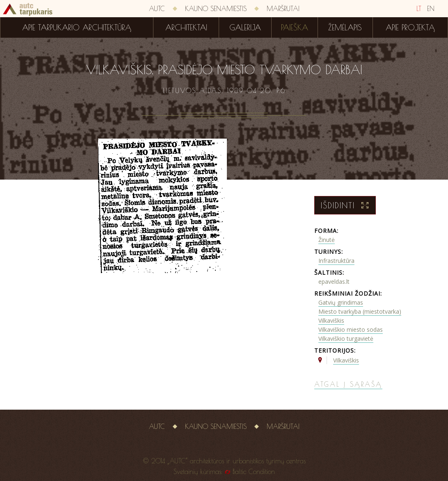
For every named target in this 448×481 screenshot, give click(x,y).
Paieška (295, 27)
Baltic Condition (254, 472)
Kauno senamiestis (216, 9)
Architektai (186, 27)
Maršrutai (283, 9)
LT (419, 9)
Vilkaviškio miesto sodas (351, 329)
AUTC (157, 9)
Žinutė (327, 240)
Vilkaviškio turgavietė (346, 339)
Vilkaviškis (331, 320)
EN (431, 9)
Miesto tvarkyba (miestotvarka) (360, 311)
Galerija (245, 27)
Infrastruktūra (336, 261)
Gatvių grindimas (341, 302)
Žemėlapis (345, 27)
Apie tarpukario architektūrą (77, 27)
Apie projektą (410, 27)
